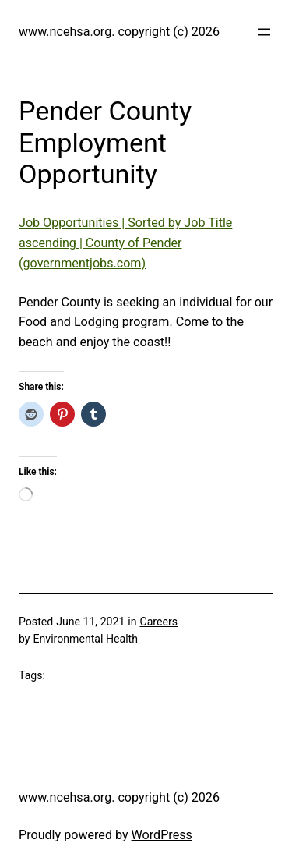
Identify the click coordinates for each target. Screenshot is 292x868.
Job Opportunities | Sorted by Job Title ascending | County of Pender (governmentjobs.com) (125, 243)
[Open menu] (264, 32)
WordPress (162, 835)
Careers (159, 622)
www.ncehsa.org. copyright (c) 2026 (119, 32)
